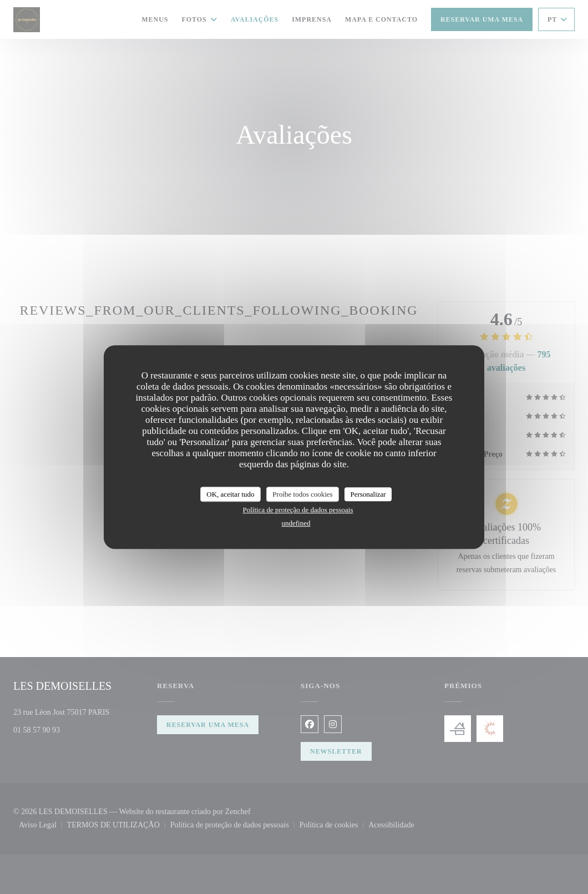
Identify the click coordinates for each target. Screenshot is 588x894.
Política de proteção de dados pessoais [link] (298, 510)
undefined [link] (296, 523)
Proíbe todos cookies (302, 494)
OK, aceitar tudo (230, 494)
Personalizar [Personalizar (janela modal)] (368, 494)
